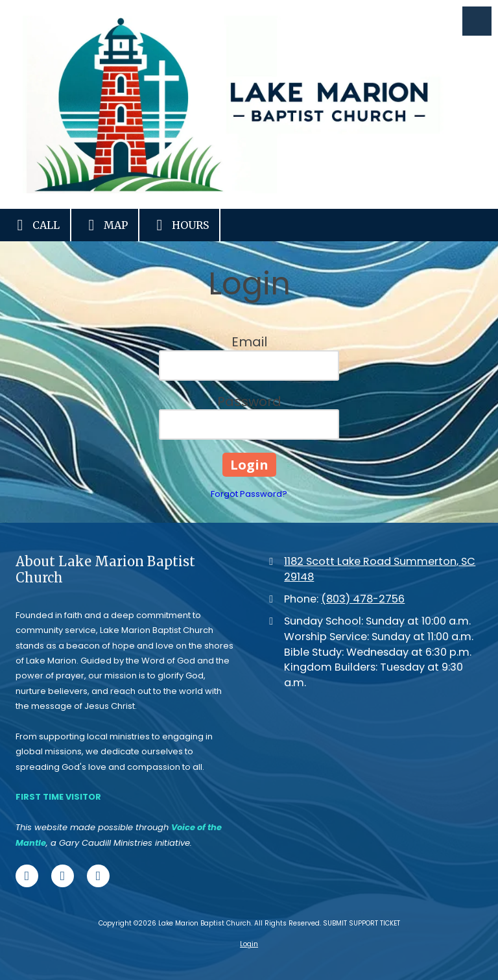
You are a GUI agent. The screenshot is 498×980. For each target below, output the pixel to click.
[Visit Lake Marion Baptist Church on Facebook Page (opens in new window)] (27, 876)
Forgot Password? (249, 494)
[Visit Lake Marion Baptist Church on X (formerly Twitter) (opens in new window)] (63, 876)
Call (35, 225)
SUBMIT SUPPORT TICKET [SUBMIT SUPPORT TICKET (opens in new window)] (362, 923)
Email (249, 342)
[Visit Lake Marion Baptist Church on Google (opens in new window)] (98, 876)
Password (249, 401)
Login (249, 944)
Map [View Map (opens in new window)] (105, 225)
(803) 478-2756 (363, 599)
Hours (179, 225)
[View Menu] (477, 21)
